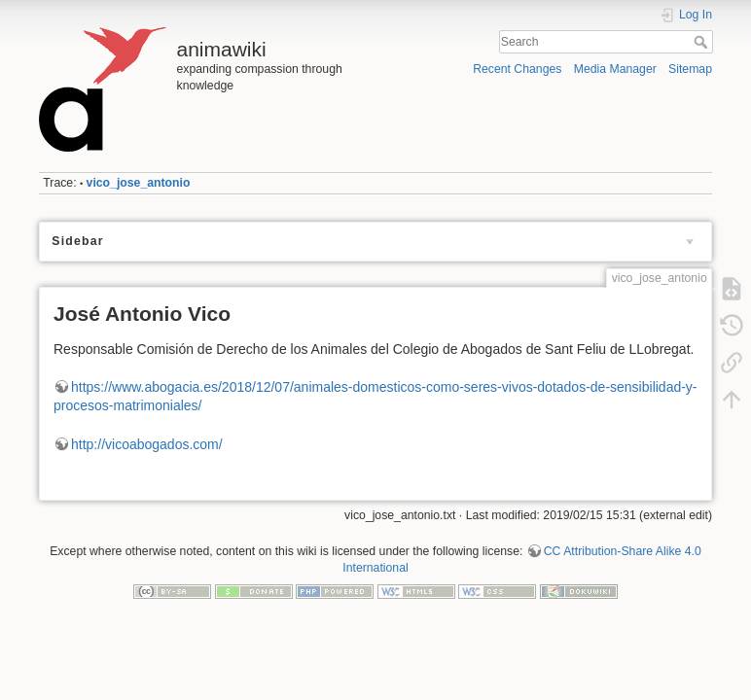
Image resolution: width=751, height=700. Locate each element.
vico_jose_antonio (139, 183)
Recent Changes (517, 69)
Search (703, 42)
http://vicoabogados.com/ (147, 444)
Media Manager (615, 69)
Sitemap (690, 69)
